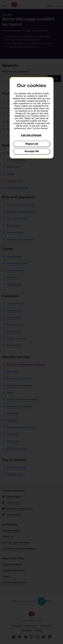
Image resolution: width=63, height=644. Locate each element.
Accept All (32, 151)
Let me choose (31, 135)
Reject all (32, 144)
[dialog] (32, 118)
